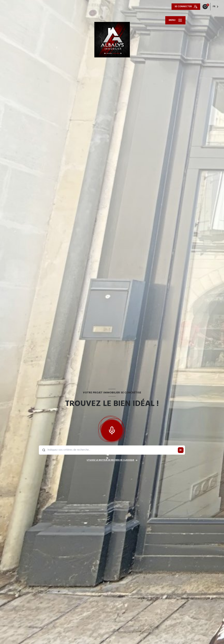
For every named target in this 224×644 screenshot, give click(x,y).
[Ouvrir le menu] (175, 20)
